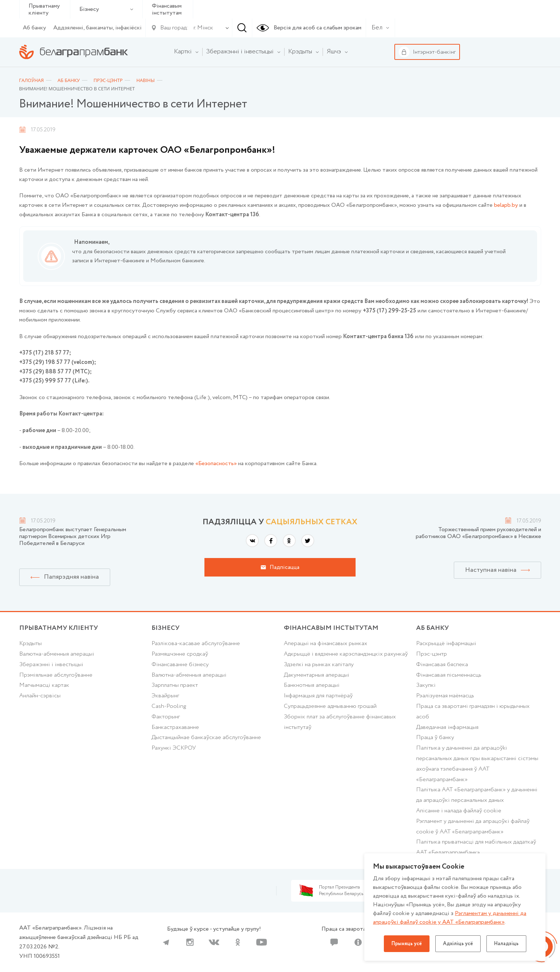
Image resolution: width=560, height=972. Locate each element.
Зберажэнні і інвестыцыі (51, 665)
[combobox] (202, 28)
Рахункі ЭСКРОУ (174, 748)
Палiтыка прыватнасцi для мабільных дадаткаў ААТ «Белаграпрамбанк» (476, 847)
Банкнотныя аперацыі (312, 685)
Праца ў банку (435, 737)
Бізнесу (106, 9)
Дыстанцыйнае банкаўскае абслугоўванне (206, 737)
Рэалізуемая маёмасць (445, 696)
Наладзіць (506, 944)
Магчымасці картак (44, 685)
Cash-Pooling (169, 706)
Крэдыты (30, 643)
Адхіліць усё (458, 944)
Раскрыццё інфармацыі (446, 643)
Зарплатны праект (175, 685)
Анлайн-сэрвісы (40, 696)
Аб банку (34, 28)
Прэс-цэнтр (432, 654)
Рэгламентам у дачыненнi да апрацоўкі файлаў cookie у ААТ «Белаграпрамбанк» (450, 918)
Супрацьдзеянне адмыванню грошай (330, 706)
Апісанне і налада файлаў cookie (459, 811)
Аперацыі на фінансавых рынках (325, 643)
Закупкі (426, 685)
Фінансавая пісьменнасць (449, 675)
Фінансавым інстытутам (167, 9)
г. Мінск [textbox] (203, 28)
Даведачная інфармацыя (447, 727)
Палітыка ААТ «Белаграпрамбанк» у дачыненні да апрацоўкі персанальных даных (477, 795)
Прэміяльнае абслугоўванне (56, 675)
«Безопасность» (216, 464)
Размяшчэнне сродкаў (180, 654)
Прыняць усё (407, 944)
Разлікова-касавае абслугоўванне (196, 643)
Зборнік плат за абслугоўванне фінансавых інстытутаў (340, 722)
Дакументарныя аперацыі (317, 675)
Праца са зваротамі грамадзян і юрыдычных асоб (473, 711)
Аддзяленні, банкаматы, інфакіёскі (98, 28)
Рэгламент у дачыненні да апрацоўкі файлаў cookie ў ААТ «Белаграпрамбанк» (473, 827)
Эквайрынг (165, 696)
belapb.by (506, 205)
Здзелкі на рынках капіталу (319, 665)
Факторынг (166, 717)
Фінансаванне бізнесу (180, 665)
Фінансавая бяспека (442, 665)
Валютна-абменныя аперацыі (57, 654)
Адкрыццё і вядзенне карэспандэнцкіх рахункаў (346, 654)
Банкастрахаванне (175, 727)
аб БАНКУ (432, 628)
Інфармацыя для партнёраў (318, 696)
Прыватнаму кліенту (44, 9)
